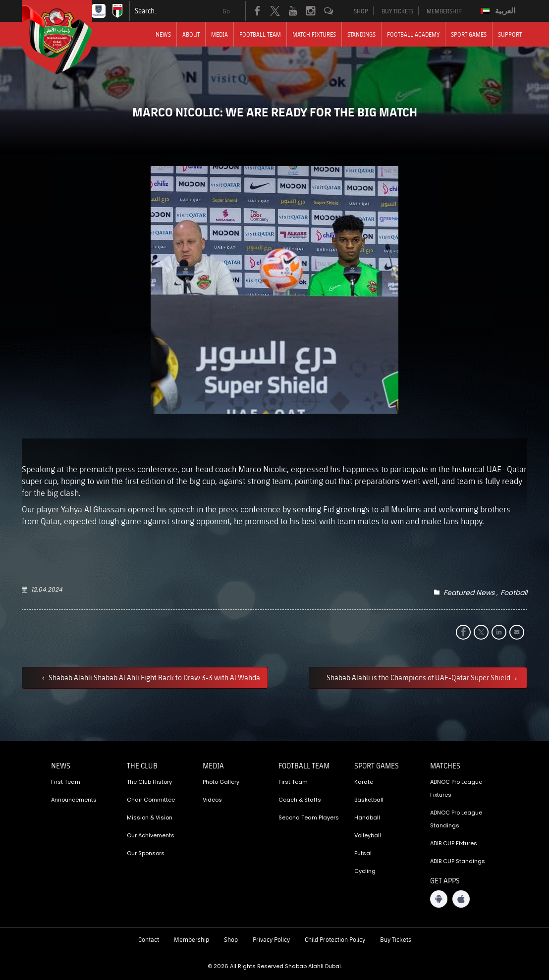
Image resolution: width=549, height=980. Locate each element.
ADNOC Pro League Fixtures (456, 788)
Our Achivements (151, 835)
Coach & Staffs (300, 800)
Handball (367, 817)
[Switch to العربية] (499, 11)
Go (226, 11)
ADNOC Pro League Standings (456, 819)
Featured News (469, 593)
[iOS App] (461, 899)
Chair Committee (151, 800)
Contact (149, 939)
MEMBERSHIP (444, 11)
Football (514, 593)
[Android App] (439, 899)
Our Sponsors (146, 853)
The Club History (149, 782)
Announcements (74, 800)
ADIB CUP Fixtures (454, 843)
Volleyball (368, 835)
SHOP (361, 11)
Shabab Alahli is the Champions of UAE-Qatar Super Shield (419, 677)
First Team (66, 782)
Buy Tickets (396, 939)
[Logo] (66, 37)
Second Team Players (309, 817)
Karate (364, 782)
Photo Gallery (221, 782)
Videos (212, 800)
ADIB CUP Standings (458, 861)
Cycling (365, 871)
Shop (231, 939)
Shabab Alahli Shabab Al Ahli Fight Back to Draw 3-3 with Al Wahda (154, 677)
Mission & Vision (150, 817)
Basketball (369, 800)
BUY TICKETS (397, 11)
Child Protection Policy (335, 939)
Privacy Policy (271, 939)
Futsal (363, 853)
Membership (192, 939)
